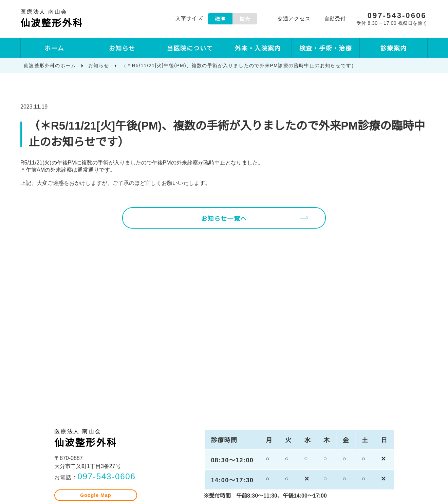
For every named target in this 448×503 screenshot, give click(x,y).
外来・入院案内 (258, 49)
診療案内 (394, 49)
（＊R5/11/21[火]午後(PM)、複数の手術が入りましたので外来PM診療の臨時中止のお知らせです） (240, 66)
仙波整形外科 (64, 19)
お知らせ (122, 49)
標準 (219, 20)
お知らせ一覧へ (224, 225)
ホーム (54, 49)
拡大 (243, 20)
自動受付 (333, 20)
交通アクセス (292, 20)
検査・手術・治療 (326, 49)
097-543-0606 (106, 485)
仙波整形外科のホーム (50, 66)
